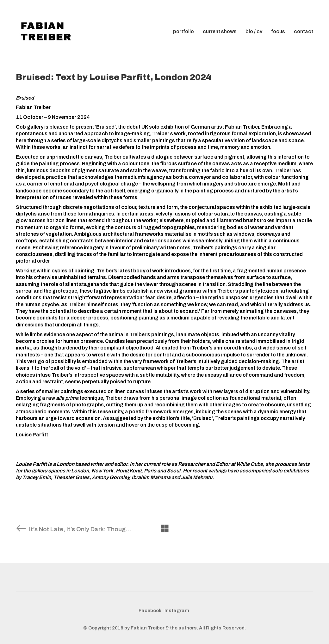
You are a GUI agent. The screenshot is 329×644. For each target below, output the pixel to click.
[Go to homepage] (47, 32)
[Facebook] (150, 611)
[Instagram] (177, 611)
